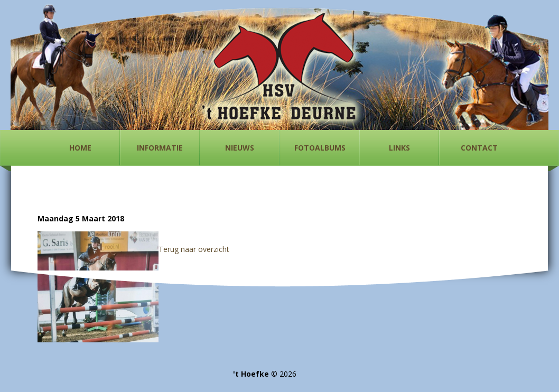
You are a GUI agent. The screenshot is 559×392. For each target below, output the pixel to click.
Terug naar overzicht (194, 249)
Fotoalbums (320, 148)
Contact (479, 148)
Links (399, 148)
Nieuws (240, 148)
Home (80, 148)
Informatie (160, 148)
